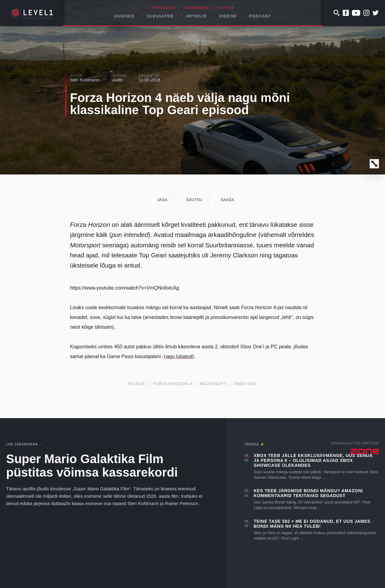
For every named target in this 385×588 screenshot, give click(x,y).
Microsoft (213, 384)
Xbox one (245, 384)
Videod (228, 16)
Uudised (124, 16)
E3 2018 (136, 384)
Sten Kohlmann (85, 80)
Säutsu (191, 200)
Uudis (117, 80)
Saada (224, 200)
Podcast (260, 16)
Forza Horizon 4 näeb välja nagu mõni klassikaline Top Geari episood (180, 104)
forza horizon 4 (172, 384)
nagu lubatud (178, 356)
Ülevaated (160, 16)
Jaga (159, 200)
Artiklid (196, 16)
